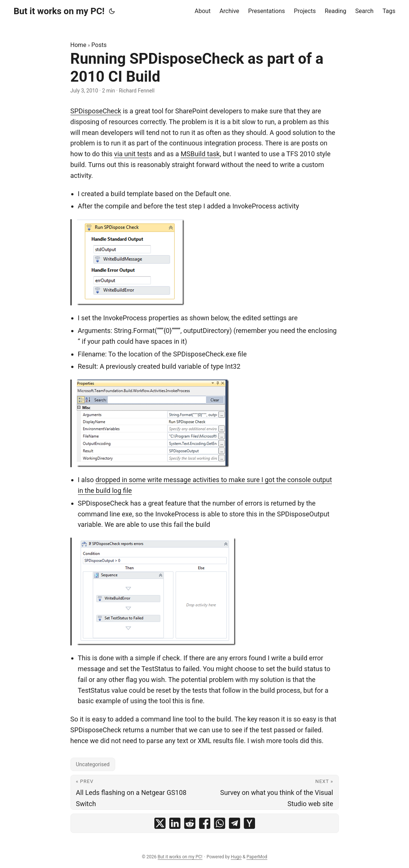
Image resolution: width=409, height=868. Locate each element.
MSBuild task (200, 154)
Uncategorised (93, 764)
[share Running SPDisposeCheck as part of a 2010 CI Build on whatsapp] (220, 823)
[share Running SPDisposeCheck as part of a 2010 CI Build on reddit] (190, 823)
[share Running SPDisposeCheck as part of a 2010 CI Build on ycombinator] (249, 823)
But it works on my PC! (59, 11)
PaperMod (257, 857)
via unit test (131, 154)
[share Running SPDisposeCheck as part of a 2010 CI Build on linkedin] (175, 823)
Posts (99, 45)
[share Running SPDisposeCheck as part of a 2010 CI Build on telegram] (235, 823)
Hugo (236, 857)
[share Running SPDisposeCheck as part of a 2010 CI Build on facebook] (205, 823)
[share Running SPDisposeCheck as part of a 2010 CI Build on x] (160, 823)
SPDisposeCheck (96, 111)
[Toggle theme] (112, 11)
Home (78, 45)
